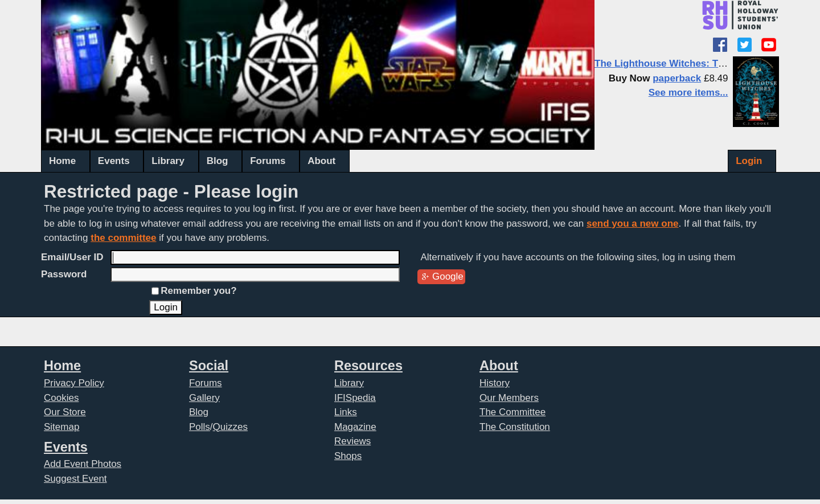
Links (346, 412)
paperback (677, 78)
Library (168, 161)
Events (114, 161)
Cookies (61, 398)
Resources (368, 366)
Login (749, 161)
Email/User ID (72, 257)
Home (62, 161)
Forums (268, 161)
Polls (200, 427)
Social (209, 366)
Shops (348, 456)
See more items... (688, 93)
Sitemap (61, 427)
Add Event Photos (83, 464)
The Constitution (515, 427)
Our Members (509, 398)
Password (64, 274)
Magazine (355, 427)
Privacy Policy (74, 383)
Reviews (352, 441)
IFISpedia (355, 398)
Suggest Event (75, 479)
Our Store (65, 412)
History (495, 383)
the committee (123, 238)
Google (448, 276)
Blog (218, 161)
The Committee (512, 412)
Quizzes (230, 427)
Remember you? (198, 291)
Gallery (204, 398)
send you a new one (633, 224)
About (321, 161)
